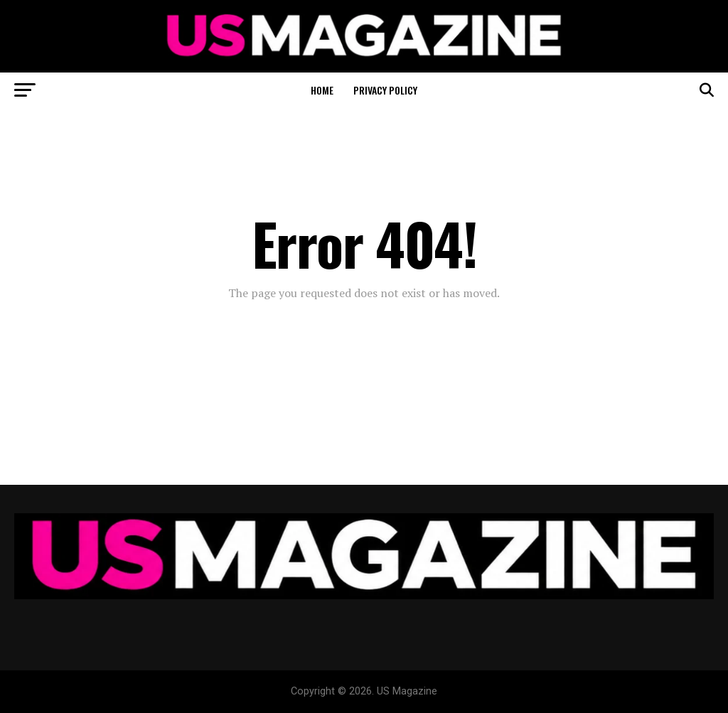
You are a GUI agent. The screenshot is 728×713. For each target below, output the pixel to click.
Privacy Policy (385, 90)
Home (322, 90)
